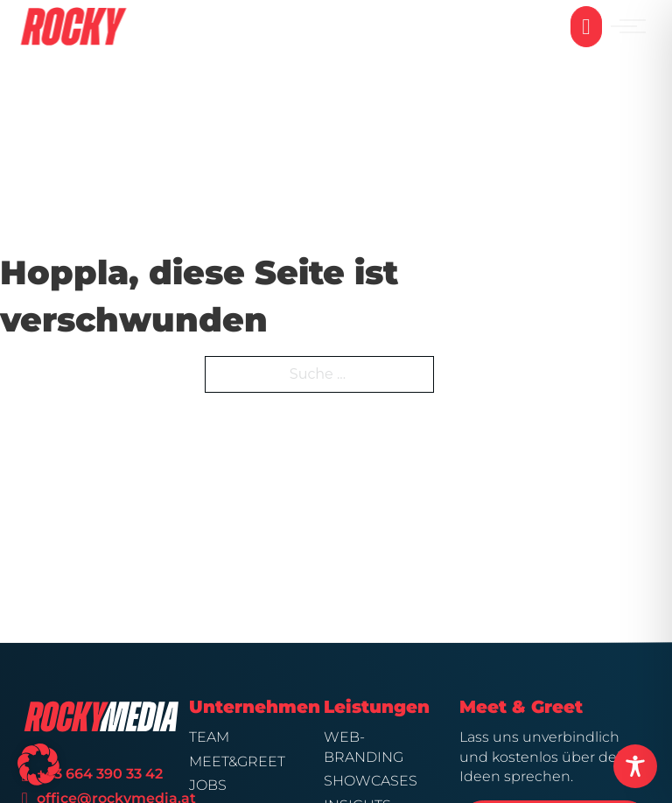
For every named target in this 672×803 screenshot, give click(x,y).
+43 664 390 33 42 (101, 774)
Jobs (208, 785)
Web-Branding (364, 747)
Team (209, 737)
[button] (38, 765)
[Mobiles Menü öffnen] (633, 26)
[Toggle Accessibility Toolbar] (635, 766)
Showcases (371, 781)
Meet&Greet (237, 761)
